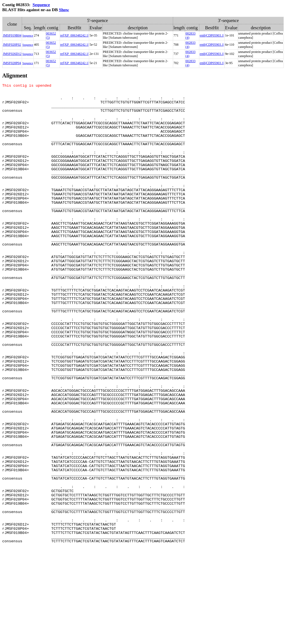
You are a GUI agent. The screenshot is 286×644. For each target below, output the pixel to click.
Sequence (41, 5)
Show (64, 10)
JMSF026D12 (12, 54)
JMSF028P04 (12, 63)
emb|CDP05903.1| (212, 35)
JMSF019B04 (12, 35)
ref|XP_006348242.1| (74, 35)
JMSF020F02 (12, 45)
